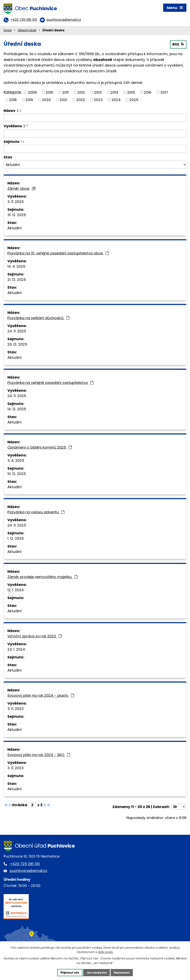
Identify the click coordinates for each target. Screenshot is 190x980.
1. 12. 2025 (16, 539)
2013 (98, 93)
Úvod (7, 31)
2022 (81, 100)
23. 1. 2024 (16, 650)
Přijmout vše (69, 972)
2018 (13, 100)
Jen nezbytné (96, 972)
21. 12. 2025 (17, 280)
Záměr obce (21, 189)
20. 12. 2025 (17, 345)
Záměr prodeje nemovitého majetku (42, 577)
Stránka (20, 805)
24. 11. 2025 (17, 331)
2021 (63, 100)
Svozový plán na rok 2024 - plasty (41, 696)
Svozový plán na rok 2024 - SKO (39, 755)
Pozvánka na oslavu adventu (36, 512)
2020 (46, 100)
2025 (134, 100)
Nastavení (122, 972)
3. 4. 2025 (16, 461)
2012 (81, 93)
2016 (148, 93)
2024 (116, 100)
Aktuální (14, 228)
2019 (29, 100)
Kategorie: (13, 92)
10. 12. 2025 (17, 474)
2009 (32, 93)
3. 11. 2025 (16, 202)
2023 (98, 100)
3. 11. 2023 (15, 709)
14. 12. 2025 (17, 409)
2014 (114, 93)
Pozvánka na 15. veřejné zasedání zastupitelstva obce (58, 254)
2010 (49, 93)
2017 (164, 93)
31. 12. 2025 (17, 215)
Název (11, 111)
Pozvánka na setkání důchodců (38, 318)
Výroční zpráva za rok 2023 (35, 637)
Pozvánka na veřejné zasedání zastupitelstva (50, 383)
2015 (131, 93)
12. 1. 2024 (16, 590)
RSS (178, 45)
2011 (65, 93)
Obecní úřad (27, 31)
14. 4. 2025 (16, 267)
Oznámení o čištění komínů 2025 (40, 448)
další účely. (106, 952)
